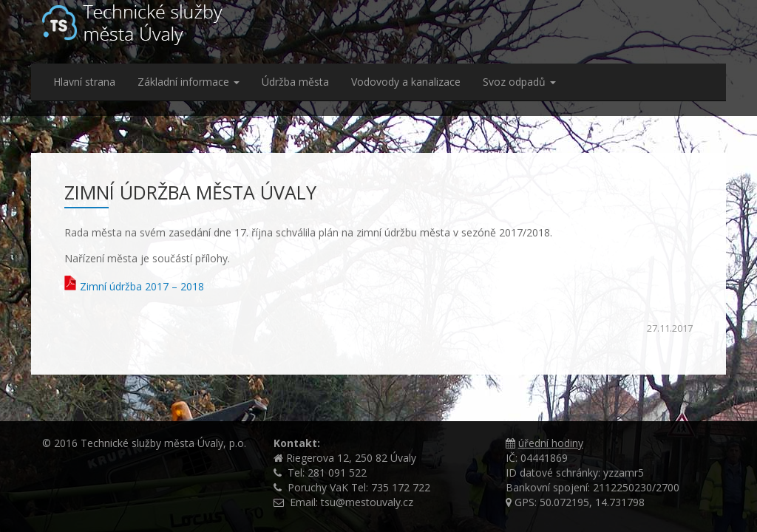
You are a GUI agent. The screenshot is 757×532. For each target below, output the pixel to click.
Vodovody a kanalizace (406, 82)
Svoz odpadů (519, 82)
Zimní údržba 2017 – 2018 (142, 286)
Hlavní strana (84, 82)
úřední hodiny (551, 443)
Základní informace (189, 82)
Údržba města (295, 82)
